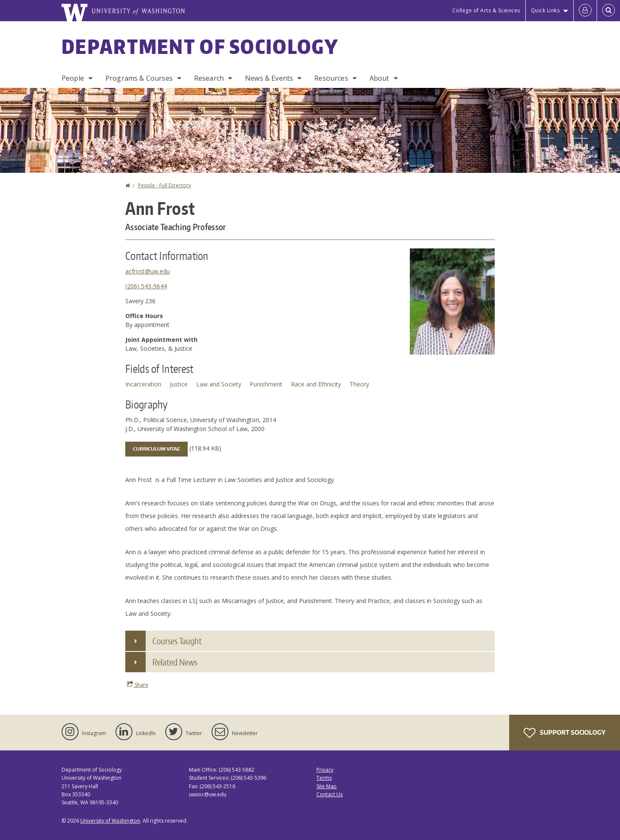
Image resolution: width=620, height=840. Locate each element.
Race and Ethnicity (316, 384)
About (379, 78)
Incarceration (143, 384)
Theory (359, 384)
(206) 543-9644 (146, 286)
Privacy (325, 770)
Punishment (266, 384)
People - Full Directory (165, 185)
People (73, 78)
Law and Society (219, 384)
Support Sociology (565, 733)
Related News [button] (175, 662)
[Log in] (585, 11)
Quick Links (545, 10)
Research (209, 78)
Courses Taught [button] (177, 641)
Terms (324, 778)
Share (138, 685)
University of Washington (110, 821)
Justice (179, 384)
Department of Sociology (200, 46)
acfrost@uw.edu (148, 271)
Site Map (327, 786)
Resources (331, 78)
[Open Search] (609, 11)
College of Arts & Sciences (486, 10)
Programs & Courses (139, 78)
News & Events (269, 78)
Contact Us (330, 794)
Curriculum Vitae (156, 449)
